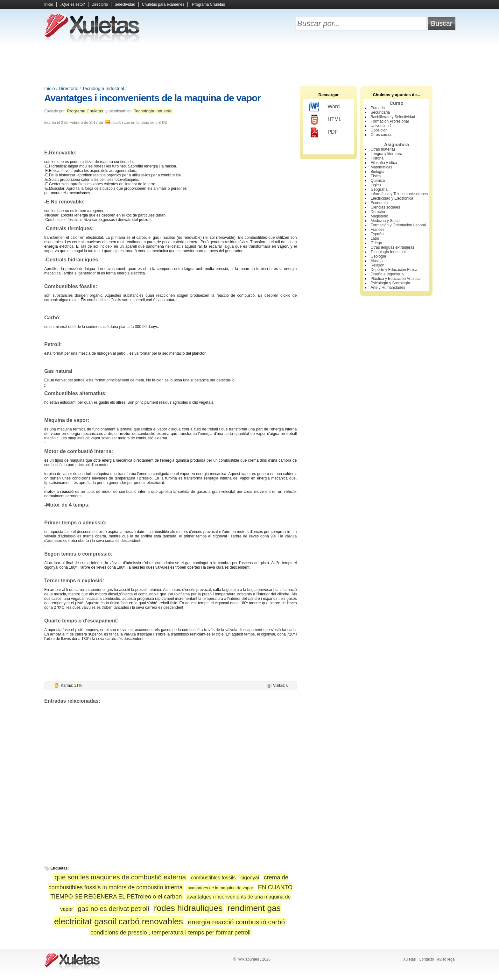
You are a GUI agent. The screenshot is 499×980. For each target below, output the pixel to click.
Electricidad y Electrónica (392, 198)
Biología (377, 172)
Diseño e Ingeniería (387, 274)
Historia (377, 158)
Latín (375, 238)
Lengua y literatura (386, 154)
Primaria (378, 108)
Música (376, 261)
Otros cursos (381, 135)
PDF (323, 132)
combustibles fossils (213, 878)
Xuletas (409, 959)
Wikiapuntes (248, 959)
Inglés (376, 185)
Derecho (378, 212)
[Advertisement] (250, 64)
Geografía (379, 189)
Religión (377, 265)
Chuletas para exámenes (163, 4)
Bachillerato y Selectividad (393, 117)
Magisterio (379, 216)
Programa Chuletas (209, 4)
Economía (379, 203)
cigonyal (250, 878)
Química (378, 181)
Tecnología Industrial (103, 89)
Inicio (49, 4)
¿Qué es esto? (72, 4)
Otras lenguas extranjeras (392, 247)
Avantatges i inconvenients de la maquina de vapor (152, 98)
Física (376, 176)
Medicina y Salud (385, 221)
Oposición (379, 130)
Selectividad (125, 4)
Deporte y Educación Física (394, 270)
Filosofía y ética (384, 163)
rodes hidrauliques (188, 908)
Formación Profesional (390, 121)
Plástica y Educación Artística (395, 279)
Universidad (380, 126)
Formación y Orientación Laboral (398, 225)
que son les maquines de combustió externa (120, 877)
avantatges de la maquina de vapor (220, 888)
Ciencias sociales (385, 207)
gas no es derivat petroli (113, 909)
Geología (378, 256)
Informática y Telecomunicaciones (399, 194)
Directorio (100, 4)
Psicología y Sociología (390, 283)
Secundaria (380, 112)
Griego (376, 243)
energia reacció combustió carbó (236, 922)
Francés (377, 230)
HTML (325, 120)
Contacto (426, 959)
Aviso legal (446, 959)
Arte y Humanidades (388, 288)
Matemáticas (381, 167)
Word (324, 107)
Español (377, 234)
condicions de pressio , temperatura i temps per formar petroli (170, 932)
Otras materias (383, 149)
